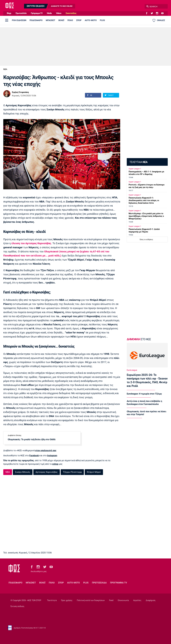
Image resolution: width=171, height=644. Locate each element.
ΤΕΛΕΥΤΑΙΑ (138, 162)
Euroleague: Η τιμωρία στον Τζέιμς (144, 394)
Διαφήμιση (151, 600)
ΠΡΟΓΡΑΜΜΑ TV (118, 583)
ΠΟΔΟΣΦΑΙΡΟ (36, 20)
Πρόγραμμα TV (37, 13)
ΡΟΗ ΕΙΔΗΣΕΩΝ (19, 20)
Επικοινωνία (123, 600)
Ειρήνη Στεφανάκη (20, 92)
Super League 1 (135, 169)
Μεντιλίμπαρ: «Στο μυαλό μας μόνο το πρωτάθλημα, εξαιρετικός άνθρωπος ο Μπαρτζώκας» (146, 216)
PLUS (102, 20)
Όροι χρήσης (67, 600)
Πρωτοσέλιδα (21, 13)
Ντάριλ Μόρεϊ (94, 472)
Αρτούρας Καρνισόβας (47, 472)
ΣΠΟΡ (79, 20)
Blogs (9, 13)
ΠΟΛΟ (70, 20)
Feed (111, 600)
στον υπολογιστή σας (46, 450)
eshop (55, 464)
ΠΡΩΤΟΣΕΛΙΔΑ (99, 583)
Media (49, 13)
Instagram (52, 456)
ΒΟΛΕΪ (61, 20)
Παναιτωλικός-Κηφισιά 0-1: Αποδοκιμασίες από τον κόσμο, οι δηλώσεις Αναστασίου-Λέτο (144, 200)
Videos (59, 13)
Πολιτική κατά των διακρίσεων (91, 600)
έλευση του (31, 243)
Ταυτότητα (52, 600)
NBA (5, 69)
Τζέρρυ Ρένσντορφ (72, 472)
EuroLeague (132, 370)
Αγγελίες (137, 600)
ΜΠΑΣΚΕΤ (50, 20)
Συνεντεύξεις (71, 13)
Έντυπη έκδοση (17, 606)
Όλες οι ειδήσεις (146, 239)
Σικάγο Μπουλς (23, 472)
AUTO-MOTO (91, 20)
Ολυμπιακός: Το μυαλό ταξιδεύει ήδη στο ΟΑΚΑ (32, 439)
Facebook (34, 456)
